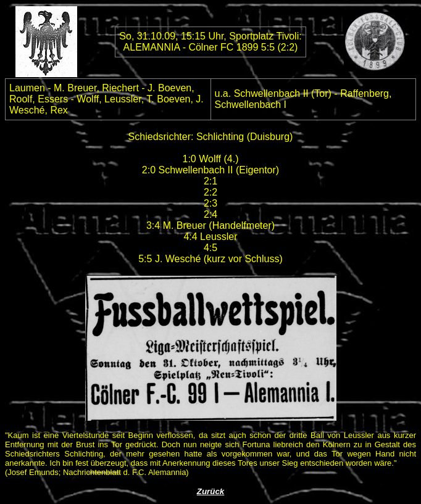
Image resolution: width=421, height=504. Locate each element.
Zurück (210, 491)
